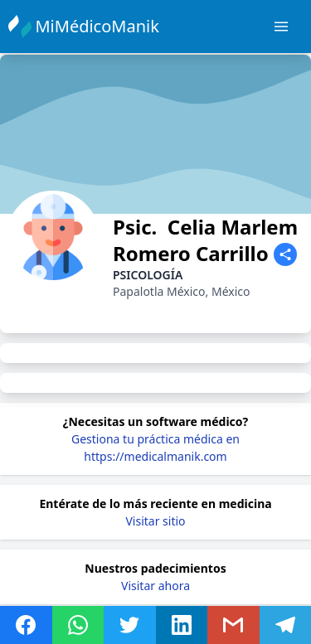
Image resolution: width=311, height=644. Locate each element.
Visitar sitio (155, 521)
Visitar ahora (155, 586)
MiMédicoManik (99, 26)
